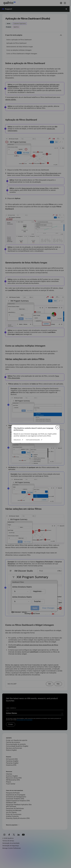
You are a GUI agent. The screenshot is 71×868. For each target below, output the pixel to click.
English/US (17, 440)
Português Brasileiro (33, 440)
